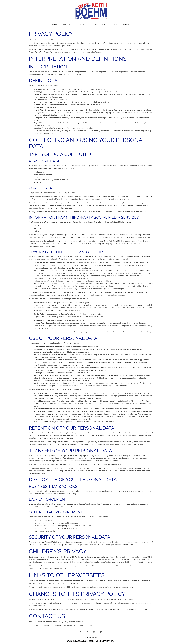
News (104, 24)
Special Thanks (91, 637)
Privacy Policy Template (94, 52)
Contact (115, 24)
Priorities (93, 24)
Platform (80, 24)
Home (55, 24)
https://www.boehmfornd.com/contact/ (77, 625)
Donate (127, 24)
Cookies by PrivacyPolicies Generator (111, 295)
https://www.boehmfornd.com (83, 128)
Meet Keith (66, 24)
